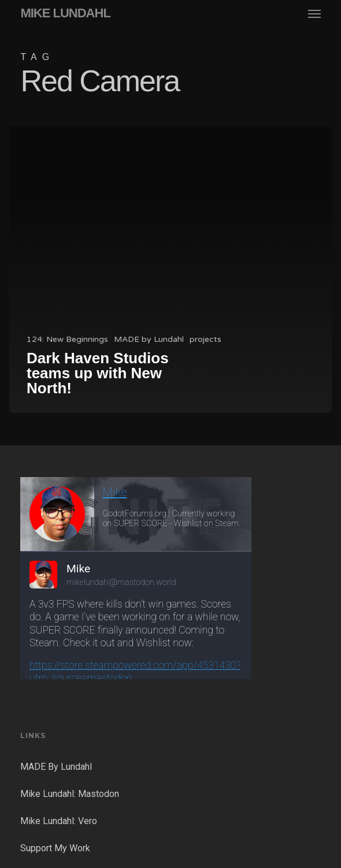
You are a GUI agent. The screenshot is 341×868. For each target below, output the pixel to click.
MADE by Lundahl (149, 339)
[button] (314, 13)
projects (205, 339)
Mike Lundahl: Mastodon (70, 794)
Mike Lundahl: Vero (59, 821)
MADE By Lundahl (56, 767)
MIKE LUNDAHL (65, 13)
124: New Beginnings (67, 339)
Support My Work (55, 848)
